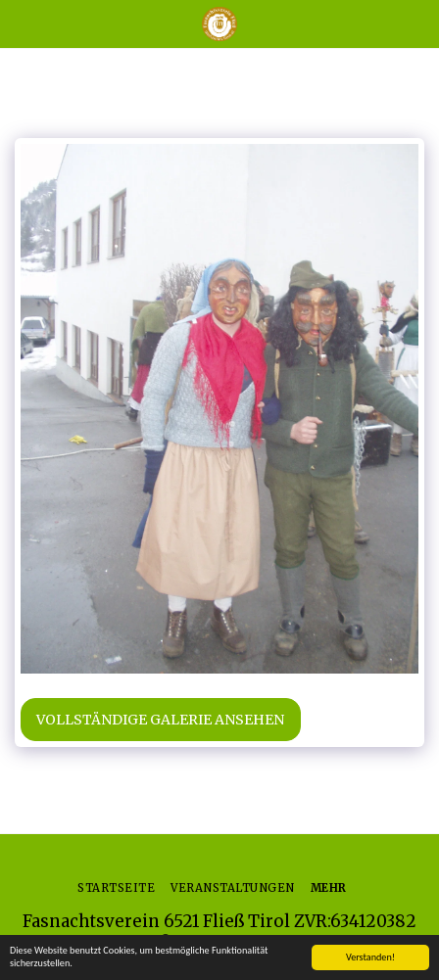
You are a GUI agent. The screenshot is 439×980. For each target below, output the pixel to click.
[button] (22, 23)
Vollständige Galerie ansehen (160, 720)
